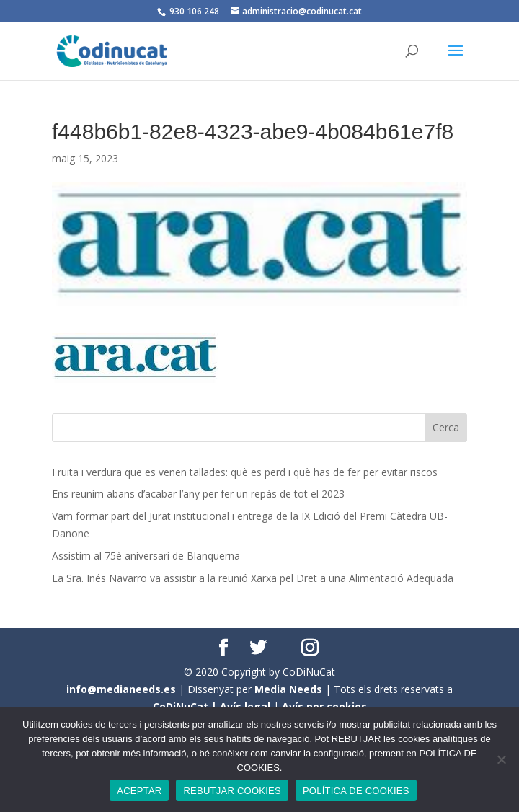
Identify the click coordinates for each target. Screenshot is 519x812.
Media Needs (288, 689)
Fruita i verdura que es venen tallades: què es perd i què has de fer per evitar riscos (245, 472)
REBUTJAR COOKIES (232, 791)
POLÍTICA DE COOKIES (356, 791)
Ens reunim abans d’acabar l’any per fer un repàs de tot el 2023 (198, 494)
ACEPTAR (139, 791)
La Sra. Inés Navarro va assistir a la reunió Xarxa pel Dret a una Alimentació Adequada (253, 578)
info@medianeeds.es (121, 689)
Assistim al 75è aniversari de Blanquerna (146, 556)
